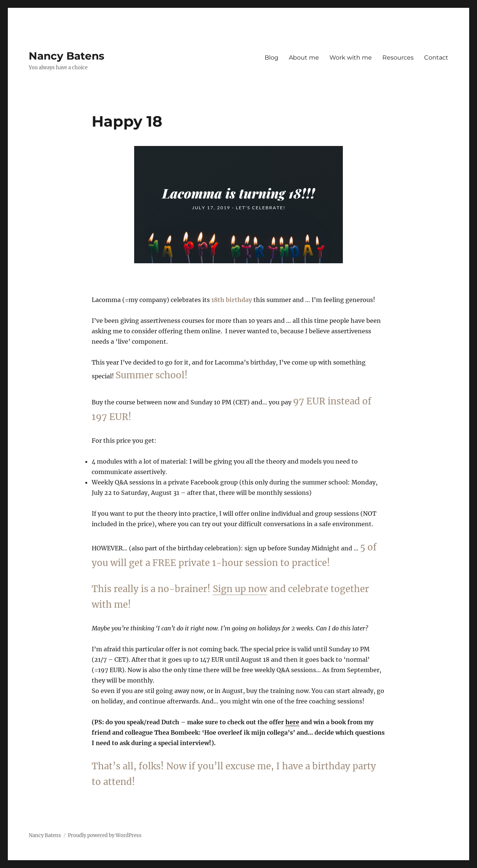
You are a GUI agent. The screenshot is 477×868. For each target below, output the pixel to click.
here (292, 722)
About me (304, 58)
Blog (271, 58)
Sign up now (240, 589)
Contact (436, 58)
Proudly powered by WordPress (105, 835)
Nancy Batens (67, 56)
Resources (398, 58)
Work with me (351, 58)
